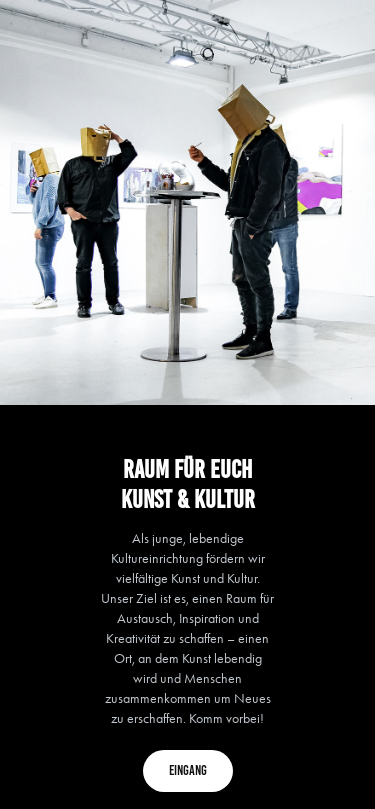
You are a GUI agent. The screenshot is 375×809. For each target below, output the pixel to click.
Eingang (188, 770)
